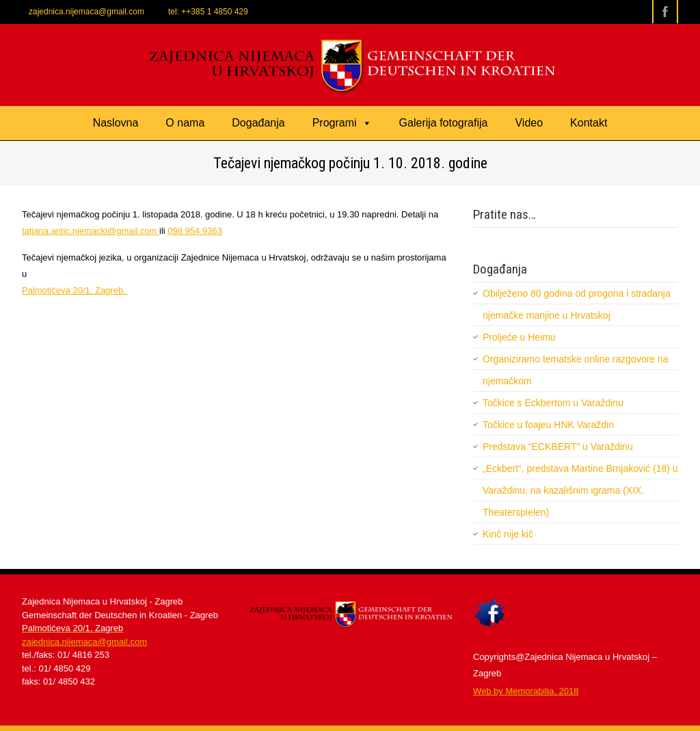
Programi (342, 123)
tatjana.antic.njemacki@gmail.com (91, 231)
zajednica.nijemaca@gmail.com (86, 12)
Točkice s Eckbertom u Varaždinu (553, 403)
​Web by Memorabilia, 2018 (526, 691)
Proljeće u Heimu (519, 337)
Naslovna (116, 123)
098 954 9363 (195, 231)
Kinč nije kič (508, 534)
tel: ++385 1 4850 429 (208, 12)
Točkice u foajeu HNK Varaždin (548, 425)
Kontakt (589, 123)
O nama (185, 123)
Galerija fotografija (444, 123)
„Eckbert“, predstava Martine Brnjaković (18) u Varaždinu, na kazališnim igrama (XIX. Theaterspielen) (580, 490)
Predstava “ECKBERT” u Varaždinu (558, 447)
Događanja (258, 123)
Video (529, 123)
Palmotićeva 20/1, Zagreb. (75, 290)
